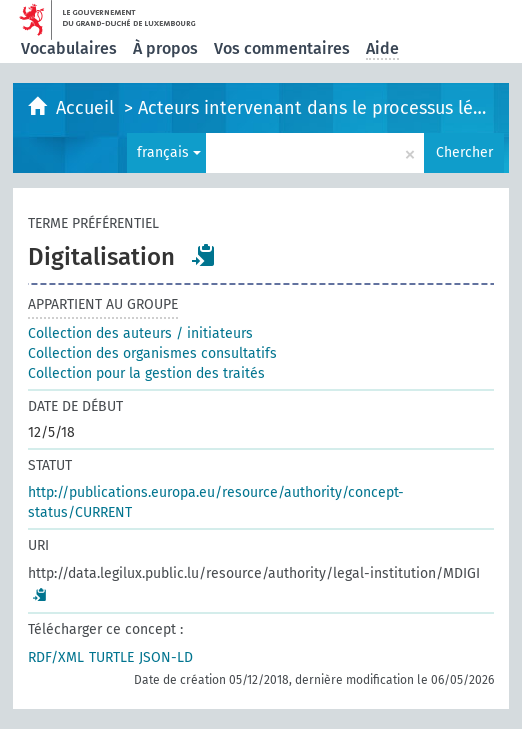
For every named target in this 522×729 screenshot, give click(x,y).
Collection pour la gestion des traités (146, 373)
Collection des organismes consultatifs (152, 353)
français (169, 152)
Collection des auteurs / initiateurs (140, 333)
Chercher (464, 152)
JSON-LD (166, 657)
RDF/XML (56, 657)
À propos (165, 48)
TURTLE (111, 657)
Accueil (87, 108)
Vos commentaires (282, 48)
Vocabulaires (69, 48)
